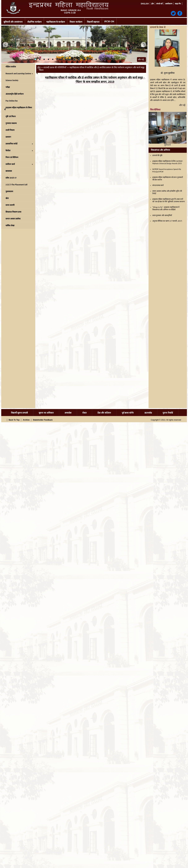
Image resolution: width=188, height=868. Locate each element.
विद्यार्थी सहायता (93, 22)
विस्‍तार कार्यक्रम (76, 22)
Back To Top (14, 420)
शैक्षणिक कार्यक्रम (34, 22)
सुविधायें (167, 145)
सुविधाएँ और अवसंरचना (13, 22)
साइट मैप (178, 4)
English (145, 4)
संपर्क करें (159, 4)
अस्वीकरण (169, 4)
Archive (26, 420)
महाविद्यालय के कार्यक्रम (56, 22)
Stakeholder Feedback (43, 420)
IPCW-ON (109, 22)
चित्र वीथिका (155, 110)
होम (153, 4)
